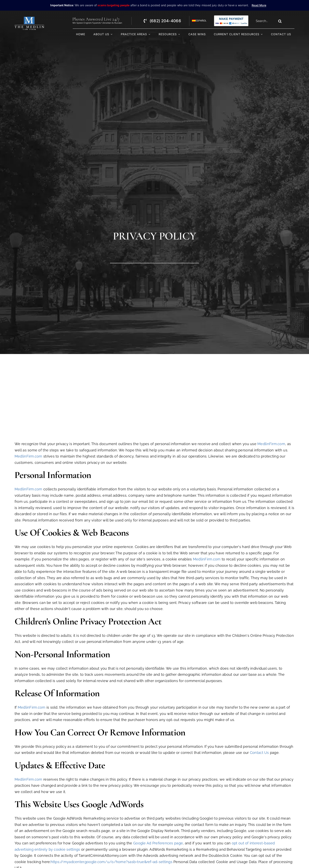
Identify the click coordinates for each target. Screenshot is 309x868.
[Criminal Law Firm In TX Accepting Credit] (231, 17)
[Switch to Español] (198, 21)
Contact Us (259, 753)
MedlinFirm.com (271, 444)
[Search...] (265, 21)
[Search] (280, 21)
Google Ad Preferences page (158, 843)
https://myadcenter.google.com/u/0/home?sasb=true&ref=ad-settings (112, 862)
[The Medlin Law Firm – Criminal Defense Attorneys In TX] (29, 18)
